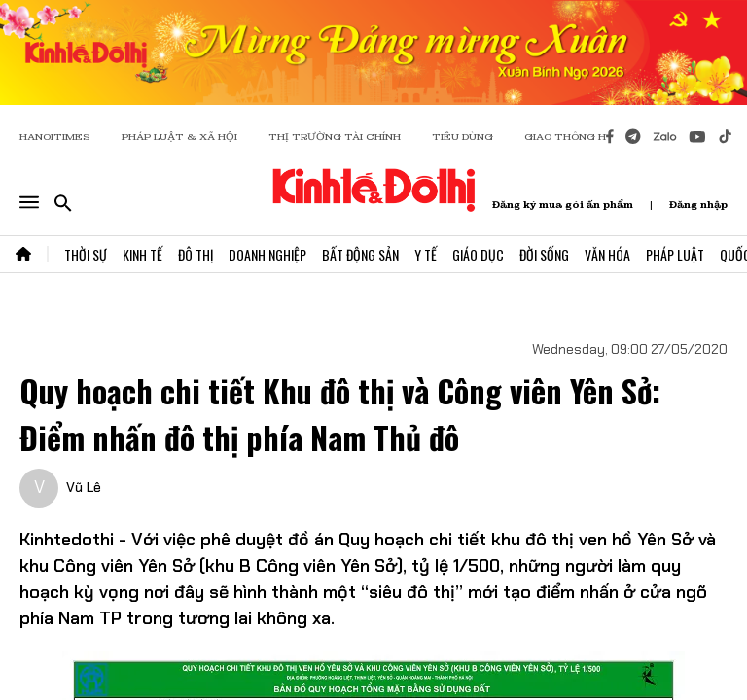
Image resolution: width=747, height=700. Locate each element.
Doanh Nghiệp (267, 254)
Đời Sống (544, 254)
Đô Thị (196, 254)
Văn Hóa (607, 254)
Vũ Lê (84, 487)
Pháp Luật (675, 254)
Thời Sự (86, 254)
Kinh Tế (142, 254)
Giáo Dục (478, 254)
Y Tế (426, 254)
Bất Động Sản (360, 254)
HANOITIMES (55, 137)
